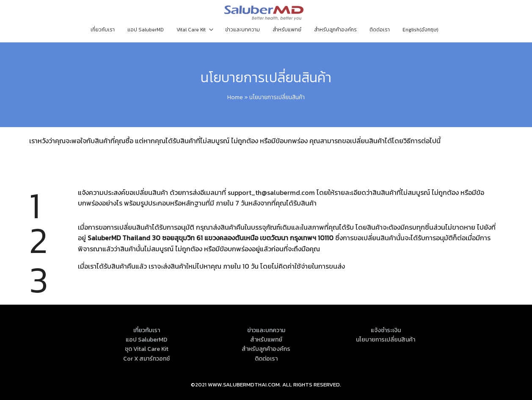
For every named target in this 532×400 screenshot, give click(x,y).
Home (235, 97)
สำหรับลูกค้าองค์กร (335, 30)
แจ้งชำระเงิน (386, 330)
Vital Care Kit (191, 30)
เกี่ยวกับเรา (103, 30)
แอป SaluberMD (146, 30)
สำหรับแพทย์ (287, 30)
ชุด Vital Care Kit (147, 349)
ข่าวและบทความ (243, 30)
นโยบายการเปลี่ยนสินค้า (266, 78)
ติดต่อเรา (380, 30)
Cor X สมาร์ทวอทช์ (146, 359)
